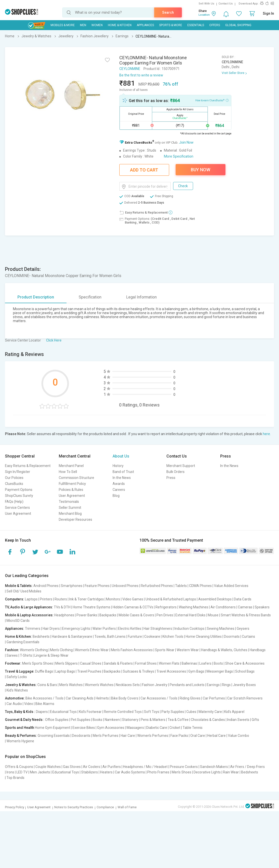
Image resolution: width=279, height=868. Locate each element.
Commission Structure (76, 478)
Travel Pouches (89, 671)
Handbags (258, 650)
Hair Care (128, 736)
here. (267, 434)
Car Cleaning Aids (80, 698)
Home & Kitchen (120, 25)
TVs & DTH (62, 607)
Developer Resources (75, 520)
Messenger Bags (220, 671)
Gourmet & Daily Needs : (25, 720)
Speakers (262, 607)
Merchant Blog (70, 514)
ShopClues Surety (19, 496)
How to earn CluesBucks (212, 100)
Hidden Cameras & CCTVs (133, 607)
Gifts (255, 720)
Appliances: (15, 629)
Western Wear (188, 650)
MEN (83, 25)
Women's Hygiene (20, 741)
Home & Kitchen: (18, 637)
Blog (116, 496)
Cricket (175, 728)
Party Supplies (173, 712)
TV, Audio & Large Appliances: (29, 607)
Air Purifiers (112, 767)
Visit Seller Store (233, 73)
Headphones (64, 615)
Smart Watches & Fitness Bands (246, 615)
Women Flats (169, 663)
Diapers (42, 712)
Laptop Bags (65, 671)
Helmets (102, 698)
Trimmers (33, 629)
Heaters (106, 772)
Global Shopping (238, 25)
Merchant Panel (71, 466)
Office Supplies (57, 720)
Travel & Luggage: (20, 671)
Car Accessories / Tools (159, 698)
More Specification (179, 156)
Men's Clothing (61, 650)
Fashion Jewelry (155, 685)
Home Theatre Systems (92, 607)
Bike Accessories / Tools (44, 698)
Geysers (243, 629)
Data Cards (243, 599)
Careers (119, 490)
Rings (226, 685)
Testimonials (69, 502)
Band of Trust (123, 472)
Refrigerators (166, 607)
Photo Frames (158, 772)
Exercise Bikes (84, 728)
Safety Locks (17, 677)
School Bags (245, 671)
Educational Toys (63, 712)
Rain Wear (231, 772)
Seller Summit (70, 508)
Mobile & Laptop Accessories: (29, 615)
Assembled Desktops (215, 599)
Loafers (205, 663)
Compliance (105, 807)
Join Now (186, 142)
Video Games (133, 599)
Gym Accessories (111, 728)
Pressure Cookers (184, 767)
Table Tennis (193, 728)
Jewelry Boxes (244, 685)
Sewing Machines (221, 629)
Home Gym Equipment (53, 728)
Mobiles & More (63, 25)
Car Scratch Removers (245, 698)
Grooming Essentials (54, 736)
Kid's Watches (17, 690)
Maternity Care (210, 712)
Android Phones (46, 586)
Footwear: (13, 663)
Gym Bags (196, 671)
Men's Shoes (181, 772)
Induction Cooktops (189, 629)
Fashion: (12, 650)
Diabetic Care (157, 728)
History (118, 466)
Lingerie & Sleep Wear (51, 655)
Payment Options (19, 490)
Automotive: (15, 698)
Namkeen (112, 720)
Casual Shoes (91, 663)
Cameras (245, 607)
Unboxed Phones (125, 586)
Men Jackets (40, 772)
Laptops (31, 599)
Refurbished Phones (157, 586)
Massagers (135, 728)
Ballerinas (189, 663)
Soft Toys (152, 712)
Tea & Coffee (178, 720)
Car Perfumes (214, 698)
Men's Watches (71, 685)
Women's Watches (99, 685)
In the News (122, 478)
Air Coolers (92, 767)
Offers (215, 25)
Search (168, 12)
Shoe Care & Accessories (245, 663)
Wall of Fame (127, 807)
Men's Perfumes (105, 736)
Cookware (152, 637)
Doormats (232, 637)
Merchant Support (181, 466)
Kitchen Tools (173, 637)
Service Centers (17, 508)
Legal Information (141, 297)
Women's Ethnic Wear (92, 650)
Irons (10, 772)
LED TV (22, 772)
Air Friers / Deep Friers (247, 767)
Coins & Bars (47, 685)
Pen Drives (165, 615)
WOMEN (97, 25)
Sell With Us (206, 4)
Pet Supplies (81, 720)
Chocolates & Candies (208, 720)
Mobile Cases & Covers (136, 615)
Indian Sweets (238, 720)
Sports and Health (20, 728)
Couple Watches (48, 767)
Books (98, 720)
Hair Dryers (51, 629)
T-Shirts (26, 655)
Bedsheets (41, 637)
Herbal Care (216, 736)
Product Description (36, 297)
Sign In (268, 13)
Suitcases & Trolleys (139, 671)
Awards (119, 484)
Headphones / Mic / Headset (145, 767)
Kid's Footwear (90, 712)
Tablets (181, 586)
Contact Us (226, 4)
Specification (90, 297)
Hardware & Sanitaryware (72, 637)
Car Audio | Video (20, 704)
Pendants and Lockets (187, 685)
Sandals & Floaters (118, 663)
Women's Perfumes (153, 736)
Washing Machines (194, 607)
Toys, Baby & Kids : (20, 712)
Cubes (191, 712)
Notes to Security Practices (74, 807)
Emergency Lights (76, 629)
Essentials (196, 25)
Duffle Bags (44, 671)
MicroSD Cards (18, 621)
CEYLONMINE (130, 69)
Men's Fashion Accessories (132, 650)
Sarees (12, 655)
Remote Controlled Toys (123, 712)
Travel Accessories (171, 671)
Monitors (113, 599)
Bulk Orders (175, 472)
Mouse (213, 615)
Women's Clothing (34, 650)
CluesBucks (14, 484)
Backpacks (108, 615)
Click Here (54, 340)
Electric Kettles (130, 629)
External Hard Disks (190, 615)
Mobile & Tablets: (19, 586)
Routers (61, 599)
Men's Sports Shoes (38, 663)
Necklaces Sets (128, 685)
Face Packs (179, 736)
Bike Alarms (45, 704)
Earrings (213, 685)
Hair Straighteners (158, 629)
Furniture (135, 637)
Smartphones (72, 586)
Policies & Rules (71, 490)
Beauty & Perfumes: (21, 736)
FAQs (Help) (14, 502)
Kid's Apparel (234, 712)
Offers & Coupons (19, 767)
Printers (46, 599)
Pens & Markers (153, 720)
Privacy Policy (15, 807)
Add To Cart (144, 170)
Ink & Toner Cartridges (87, 599)
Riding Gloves (190, 698)
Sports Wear (165, 650)
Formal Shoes (146, 663)
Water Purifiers (104, 629)
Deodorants (81, 736)
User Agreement (18, 514)
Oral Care (198, 736)
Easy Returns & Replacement (28, 466)
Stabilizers (90, 772)
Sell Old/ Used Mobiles (24, 591)
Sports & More (171, 25)
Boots (218, 663)
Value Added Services (231, 586)
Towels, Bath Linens (110, 637)
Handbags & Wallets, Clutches (224, 650)
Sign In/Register (18, 472)
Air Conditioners (223, 607)
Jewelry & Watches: (21, 685)
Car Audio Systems (130, 772)
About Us (121, 456)
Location (204, 15)
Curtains (248, 637)
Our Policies (14, 478)
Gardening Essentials (23, 642)
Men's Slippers (67, 663)
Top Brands (15, 778)
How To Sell (68, 472)
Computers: (15, 599)
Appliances (145, 25)
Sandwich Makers (214, 767)
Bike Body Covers (125, 698)
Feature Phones (97, 586)
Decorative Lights (207, 772)
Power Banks (87, 615)
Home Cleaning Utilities (204, 637)
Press (171, 478)
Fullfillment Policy (72, 484)
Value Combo (239, 736)
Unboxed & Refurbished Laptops (171, 599)
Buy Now (201, 170)
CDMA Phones (200, 586)
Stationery (130, 720)
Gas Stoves (72, 767)
